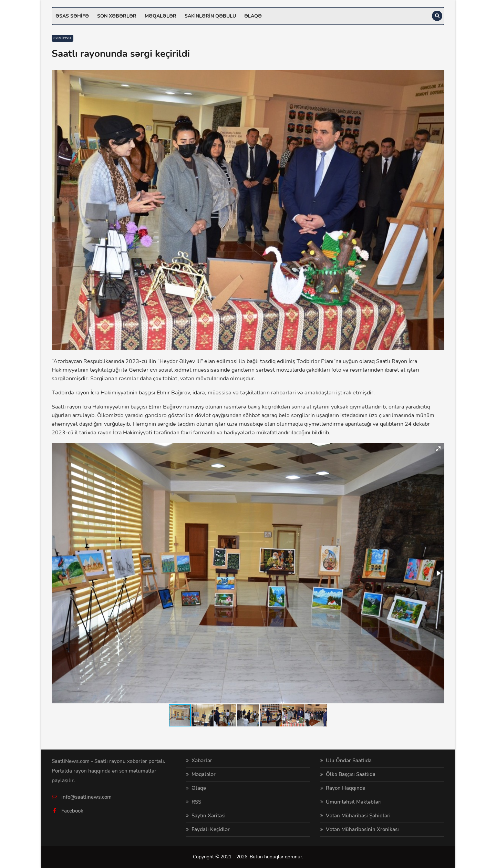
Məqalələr (161, 16)
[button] (438, 449)
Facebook (72, 811)
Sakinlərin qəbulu (210, 16)
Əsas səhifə (72, 16)
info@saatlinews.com (86, 797)
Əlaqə (253, 16)
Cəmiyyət (63, 38)
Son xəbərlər (117, 16)
